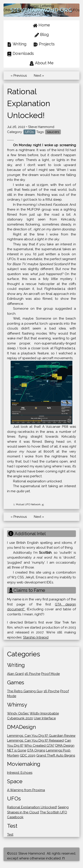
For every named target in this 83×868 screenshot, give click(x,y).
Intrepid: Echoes (20, 773)
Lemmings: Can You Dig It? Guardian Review (41, 736)
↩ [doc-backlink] (43, 504)
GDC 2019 (28, 755)
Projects (44, 44)
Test (10, 835)
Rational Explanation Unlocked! (32, 807)
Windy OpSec (18, 713)
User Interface (45, 718)
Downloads (20, 54)
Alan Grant (15, 674)
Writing (17, 44)
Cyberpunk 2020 (20, 718)
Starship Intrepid (36, 637)
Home (41, 25)
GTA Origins (36, 750)
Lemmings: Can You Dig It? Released (35, 740)
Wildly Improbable (44, 713)
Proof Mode (50, 674)
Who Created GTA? (39, 746)
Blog (42, 35)
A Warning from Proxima (26, 790)
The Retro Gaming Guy (25, 691)
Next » (39, 76)
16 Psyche (32, 674)
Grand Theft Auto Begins (56, 755)
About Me (41, 63)
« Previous (19, 76)
